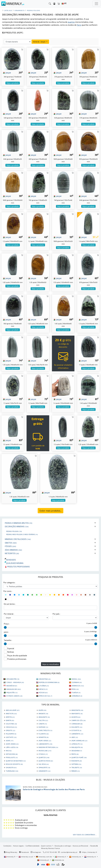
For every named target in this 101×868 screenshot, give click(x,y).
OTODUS (43, 754)
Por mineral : (9, 614)
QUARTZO (44, 757)
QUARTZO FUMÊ (79, 757)
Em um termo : (10, 604)
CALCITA (43, 720)
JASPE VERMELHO (79, 741)
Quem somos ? (47, 846)
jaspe (7, 72)
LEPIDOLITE (77, 744)
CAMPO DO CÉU (78, 720)
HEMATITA (44, 737)
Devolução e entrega (63, 846)
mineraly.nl (90, 857)
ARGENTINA (45, 679)
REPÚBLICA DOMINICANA (49, 682)
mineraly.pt (43, 860)
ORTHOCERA (12, 754)
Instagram (36, 852)
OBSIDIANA (77, 751)
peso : (6, 632)
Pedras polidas (14, 531)
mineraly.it (61, 857)
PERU (75, 689)
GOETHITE (11, 737)
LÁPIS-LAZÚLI (12, 747)
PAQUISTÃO (12, 692)
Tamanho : (8, 640)
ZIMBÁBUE (77, 696)
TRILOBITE (77, 767)
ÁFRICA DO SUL (46, 696)
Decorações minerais (17, 526)
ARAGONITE (44, 717)
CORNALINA (77, 724)
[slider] (5, 627)
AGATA (42, 710)
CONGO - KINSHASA (15, 682)
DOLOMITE (77, 727)
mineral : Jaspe (40, 42)
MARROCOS (78, 686)
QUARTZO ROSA (46, 761)
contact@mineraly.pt (69, 852)
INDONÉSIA (12, 686)
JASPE (10, 741)
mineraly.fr (10, 857)
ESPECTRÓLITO (45, 730)
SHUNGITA (11, 767)
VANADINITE (44, 771)
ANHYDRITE (77, 713)
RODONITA (77, 761)
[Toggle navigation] (96, 4)
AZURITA (76, 717)
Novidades (10, 560)
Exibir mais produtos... (50, 511)
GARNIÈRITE (77, 734)
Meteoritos (12, 553)
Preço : (7, 624)
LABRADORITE (45, 744)
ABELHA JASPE (13, 710)
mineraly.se (58, 860)
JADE (75, 737)
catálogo (8, 10)
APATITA (10, 717)
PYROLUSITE (12, 757)
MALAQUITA (77, 747)
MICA (9, 751)
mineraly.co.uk (26, 857)
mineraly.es (75, 857)
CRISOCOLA (11, 727)
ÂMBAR (76, 771)
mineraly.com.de (44, 857)
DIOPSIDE (43, 727)
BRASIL (76, 679)
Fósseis (10, 546)
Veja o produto (13, 83)
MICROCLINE (45, 751)
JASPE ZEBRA (12, 744)
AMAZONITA (77, 710)
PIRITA (75, 754)
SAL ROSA (44, 764)
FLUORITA (44, 734)
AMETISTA (11, 713)
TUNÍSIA (76, 692)
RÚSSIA (43, 692)
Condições (7, 846)
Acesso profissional (81, 846)
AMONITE (43, 713)
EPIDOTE (10, 730)
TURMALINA (12, 771)
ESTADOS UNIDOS (14, 696)
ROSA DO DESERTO (14, 764)
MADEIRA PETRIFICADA (48, 747)
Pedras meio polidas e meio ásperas (22, 534)
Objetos (11, 543)
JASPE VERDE (45, 741)
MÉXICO (43, 689)
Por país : (56, 614)
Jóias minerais (13, 550)
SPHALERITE (44, 767)
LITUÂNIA (44, 686)
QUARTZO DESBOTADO (16, 761)
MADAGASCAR (14, 689)
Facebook (24, 852)
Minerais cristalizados (18, 539)
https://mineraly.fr (90, 852)
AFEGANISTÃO (13, 679)
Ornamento (20, 10)
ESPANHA (77, 682)
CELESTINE (11, 724)
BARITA (10, 720)
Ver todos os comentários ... (85, 835)
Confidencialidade (32, 846)
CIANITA (43, 724)
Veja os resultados (51, 664)
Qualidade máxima (14, 563)
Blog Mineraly (11, 852)
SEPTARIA (76, 764)
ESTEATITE (76, 730)
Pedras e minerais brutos (19, 523)
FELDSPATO (11, 734)
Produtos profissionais (17, 567)
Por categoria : (9, 583)
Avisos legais (18, 846)
